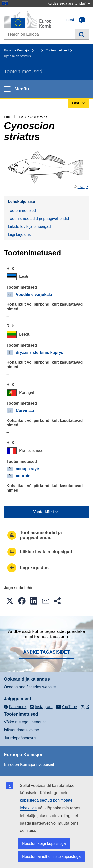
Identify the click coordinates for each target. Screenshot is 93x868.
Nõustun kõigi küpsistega (44, 844)
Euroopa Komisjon (17, 50)
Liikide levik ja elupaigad (29, 226)
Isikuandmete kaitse (21, 730)
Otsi (82, 34)
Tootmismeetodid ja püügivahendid (38, 218)
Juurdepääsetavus (20, 738)
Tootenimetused (57, 50)
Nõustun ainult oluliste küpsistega (51, 856)
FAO (81, 187)
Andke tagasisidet (46, 652)
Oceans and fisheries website (30, 687)
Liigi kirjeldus (19, 234)
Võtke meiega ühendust (25, 722)
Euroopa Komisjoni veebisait (29, 765)
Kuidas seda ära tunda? (69, 3)
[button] (10, 601)
